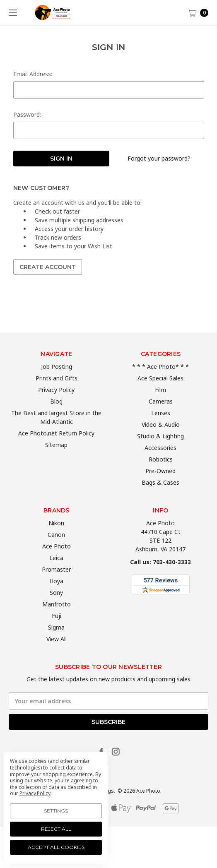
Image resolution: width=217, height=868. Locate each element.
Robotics (161, 478)
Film (160, 409)
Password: (27, 114)
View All (57, 658)
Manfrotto (57, 623)
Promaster (56, 588)
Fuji (57, 634)
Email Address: (33, 74)
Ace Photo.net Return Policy (56, 452)
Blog (56, 420)
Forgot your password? (159, 158)
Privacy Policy (56, 409)
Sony (56, 611)
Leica (56, 576)
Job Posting (57, 386)
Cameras (161, 420)
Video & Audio (161, 444)
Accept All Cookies (56, 847)
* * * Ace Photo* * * (160, 386)
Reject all (56, 829)
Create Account (48, 267)
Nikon (56, 542)
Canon (56, 553)
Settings (56, 811)
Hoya (56, 600)
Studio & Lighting (160, 455)
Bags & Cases (160, 501)
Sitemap (56, 464)
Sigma (56, 646)
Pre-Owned (160, 490)
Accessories (160, 467)
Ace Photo (57, 565)
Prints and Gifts (57, 397)
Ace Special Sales (160, 397)
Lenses (161, 432)
